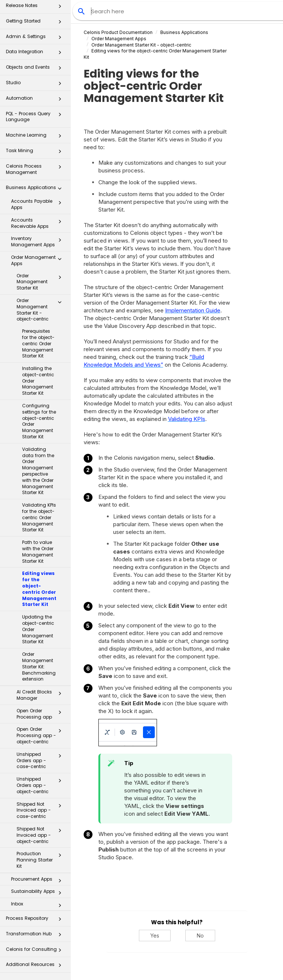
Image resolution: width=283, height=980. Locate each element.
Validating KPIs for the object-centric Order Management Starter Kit (39, 517)
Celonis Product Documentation (118, 32)
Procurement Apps (38, 881)
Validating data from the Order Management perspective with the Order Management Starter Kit (38, 471)
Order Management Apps (38, 260)
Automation (36, 100)
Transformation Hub (36, 936)
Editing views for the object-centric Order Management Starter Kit (39, 589)
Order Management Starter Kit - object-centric (41, 310)
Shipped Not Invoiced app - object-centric (41, 835)
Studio (36, 85)
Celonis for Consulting (36, 951)
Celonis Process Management (36, 169)
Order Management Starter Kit (41, 282)
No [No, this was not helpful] (200, 936)
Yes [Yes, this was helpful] (155, 936)
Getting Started (36, 23)
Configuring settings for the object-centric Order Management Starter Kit (39, 421)
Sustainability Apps (38, 893)
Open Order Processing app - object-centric (41, 735)
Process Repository (36, 920)
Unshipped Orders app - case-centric (41, 760)
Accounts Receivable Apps (38, 223)
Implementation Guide (193, 310)
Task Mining (36, 153)
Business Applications (36, 190)
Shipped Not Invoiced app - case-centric (41, 810)
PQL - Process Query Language (36, 116)
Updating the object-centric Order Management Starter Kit (38, 629)
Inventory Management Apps (38, 241)
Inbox (38, 905)
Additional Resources (36, 967)
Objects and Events (36, 69)
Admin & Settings (36, 39)
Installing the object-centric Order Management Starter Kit (38, 381)
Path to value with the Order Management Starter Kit (38, 551)
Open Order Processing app (41, 714)
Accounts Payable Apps (38, 204)
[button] (60, 8)
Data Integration (36, 54)
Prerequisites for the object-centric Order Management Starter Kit (38, 343)
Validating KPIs (187, 419)
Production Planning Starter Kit (41, 860)
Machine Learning (36, 137)
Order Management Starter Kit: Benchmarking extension (39, 667)
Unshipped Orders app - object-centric (41, 785)
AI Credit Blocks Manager (41, 695)
